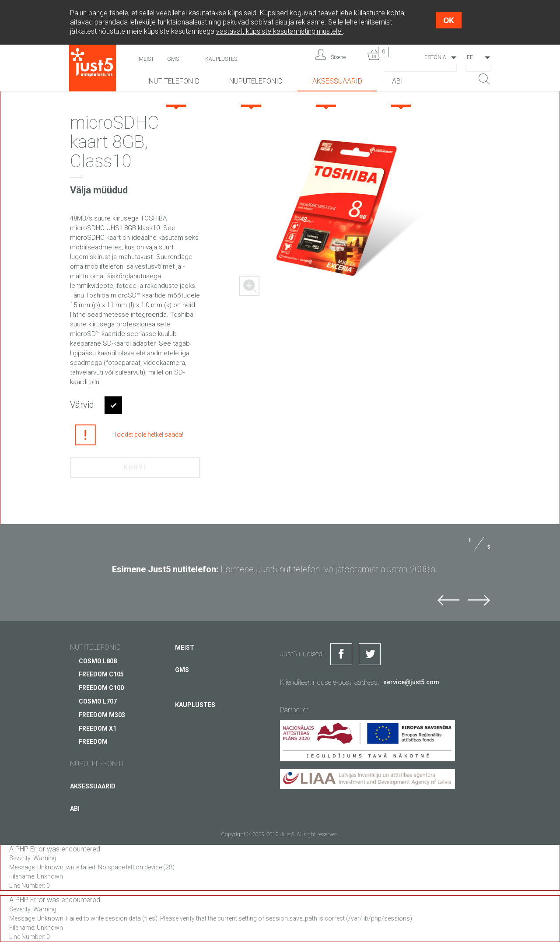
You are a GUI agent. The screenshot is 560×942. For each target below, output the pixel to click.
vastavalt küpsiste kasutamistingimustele (280, 31)
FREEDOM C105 (101, 674)
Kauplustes (221, 59)
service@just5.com (411, 682)
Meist (146, 59)
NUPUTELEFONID (256, 81)
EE (470, 57)
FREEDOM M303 (102, 715)
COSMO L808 (98, 661)
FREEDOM (93, 742)
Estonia (435, 57)
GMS (173, 59)
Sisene (338, 57)
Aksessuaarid (337, 81)
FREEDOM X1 (98, 728)
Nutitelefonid (174, 81)
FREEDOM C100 (101, 688)
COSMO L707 (98, 701)
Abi (397, 81)
